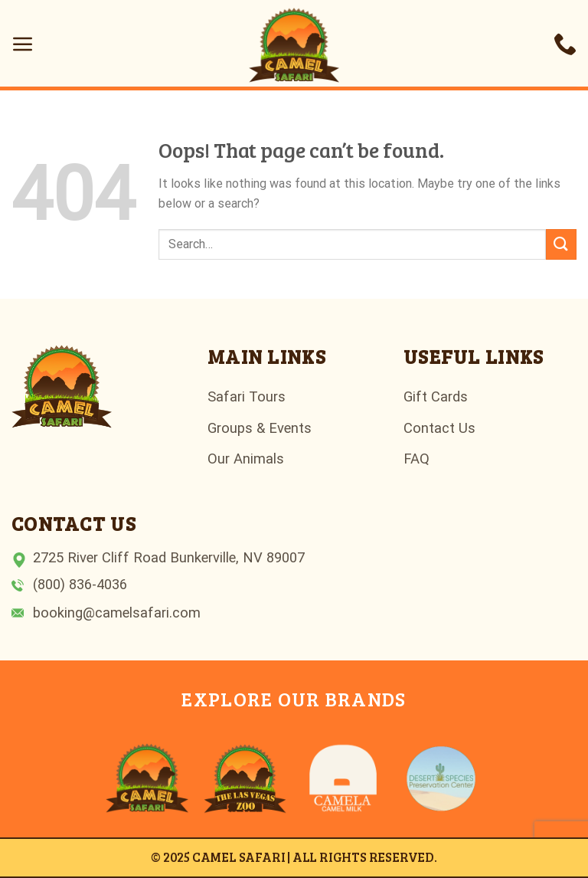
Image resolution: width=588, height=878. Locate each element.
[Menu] (23, 44)
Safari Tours (247, 396)
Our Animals (246, 459)
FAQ (416, 459)
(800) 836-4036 (80, 584)
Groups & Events (260, 428)
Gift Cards (436, 396)
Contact (429, 428)
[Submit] (561, 244)
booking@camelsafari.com (117, 613)
